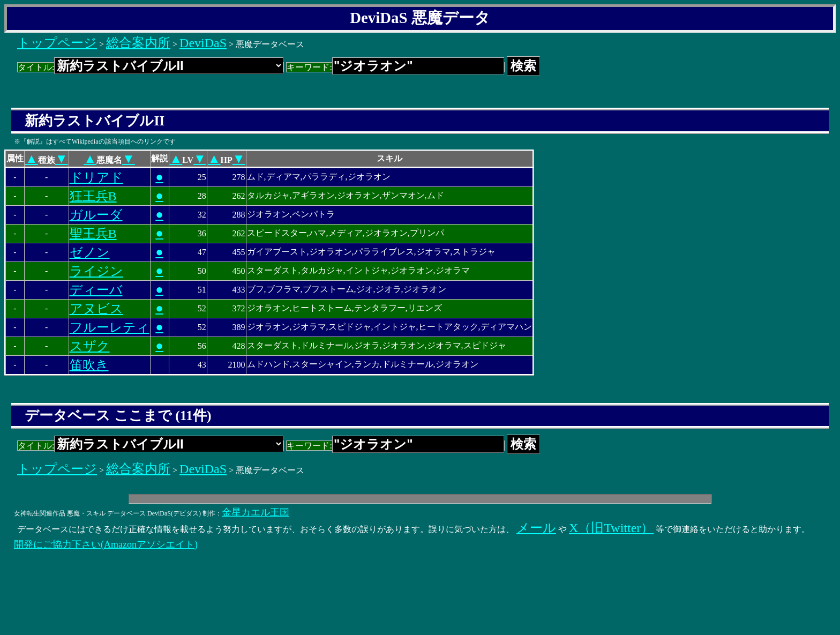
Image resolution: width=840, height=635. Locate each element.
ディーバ (96, 290)
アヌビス (96, 309)
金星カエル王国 (256, 512)
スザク (90, 346)
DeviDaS (203, 43)
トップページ (57, 43)
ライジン (96, 271)
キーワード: (395, 67)
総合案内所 (138, 43)
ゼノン (90, 252)
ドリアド (96, 177)
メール (536, 528)
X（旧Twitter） (611, 528)
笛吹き (89, 365)
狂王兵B (93, 196)
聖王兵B (93, 234)
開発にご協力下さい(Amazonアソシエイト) (106, 544)
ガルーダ (96, 215)
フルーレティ (110, 327)
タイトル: (151, 67)
